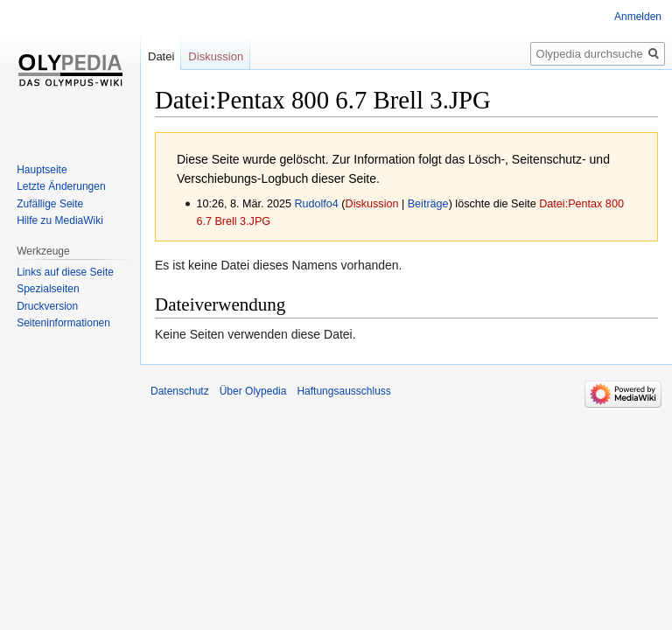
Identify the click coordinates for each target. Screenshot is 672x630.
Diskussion (372, 204)
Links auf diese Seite (65, 272)
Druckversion (47, 306)
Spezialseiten (48, 289)
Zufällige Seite (50, 204)
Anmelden (638, 17)
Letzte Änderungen (61, 186)
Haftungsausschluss (343, 391)
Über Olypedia (253, 391)
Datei (161, 56)
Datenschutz (180, 391)
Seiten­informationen (63, 323)
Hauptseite (42, 170)
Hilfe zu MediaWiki (60, 220)
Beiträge (428, 204)
